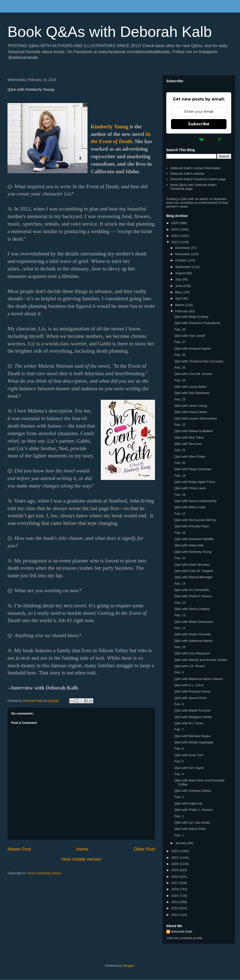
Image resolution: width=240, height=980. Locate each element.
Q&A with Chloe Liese (190, 488)
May (179, 292)
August (181, 273)
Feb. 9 (179, 672)
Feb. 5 (179, 761)
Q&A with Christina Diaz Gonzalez (199, 361)
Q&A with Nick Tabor (189, 437)
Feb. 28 (180, 329)
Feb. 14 (180, 584)
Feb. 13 (180, 603)
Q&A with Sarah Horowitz (192, 634)
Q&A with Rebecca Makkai (193, 431)
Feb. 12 (180, 615)
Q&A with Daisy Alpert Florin (195, 482)
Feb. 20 (180, 463)
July (179, 279)
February (182, 311)
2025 (175, 229)
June (179, 286)
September (184, 267)
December (183, 248)
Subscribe (199, 124)
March (180, 305)
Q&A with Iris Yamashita (191, 590)
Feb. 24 (180, 380)
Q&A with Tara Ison (188, 444)
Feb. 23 (180, 399)
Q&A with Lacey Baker (190, 387)
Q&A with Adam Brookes (192, 565)
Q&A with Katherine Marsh (193, 641)
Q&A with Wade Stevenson (194, 622)
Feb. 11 (180, 628)
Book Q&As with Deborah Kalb (110, 32)
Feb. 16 (180, 533)
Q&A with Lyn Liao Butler (192, 822)
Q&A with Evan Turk (189, 755)
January (181, 843)
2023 (175, 242)
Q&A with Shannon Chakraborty (197, 323)
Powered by (199, 139)
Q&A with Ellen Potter (190, 457)
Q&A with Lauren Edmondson (196, 418)
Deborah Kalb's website (187, 174)
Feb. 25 (180, 368)
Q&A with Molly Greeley (191, 317)
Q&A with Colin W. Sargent (194, 571)
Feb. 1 (179, 835)
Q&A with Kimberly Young (193, 552)
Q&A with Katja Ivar (188, 803)
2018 (175, 877)
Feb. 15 (180, 558)
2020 (175, 864)
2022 (175, 851)
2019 (175, 870)
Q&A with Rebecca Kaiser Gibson (198, 679)
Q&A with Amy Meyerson (192, 653)
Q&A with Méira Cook (190, 507)
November (183, 254)
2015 (175, 896)
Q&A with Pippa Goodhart (193, 469)
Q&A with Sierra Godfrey (192, 609)
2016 (175, 889)
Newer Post (19, 849)
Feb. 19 (180, 476)
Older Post (144, 849)
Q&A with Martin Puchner (192, 710)
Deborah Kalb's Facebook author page (198, 179)
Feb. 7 (179, 729)
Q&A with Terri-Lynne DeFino (195, 520)
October (181, 260)
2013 (175, 908)
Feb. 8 (179, 704)
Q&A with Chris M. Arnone (193, 374)
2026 (175, 223)
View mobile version (81, 859)
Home (82, 849)
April (179, 298)
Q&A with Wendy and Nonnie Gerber (201, 660)
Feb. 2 (179, 816)
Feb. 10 (180, 647)
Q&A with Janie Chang (190, 406)
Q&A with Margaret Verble (193, 717)
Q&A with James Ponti (190, 698)
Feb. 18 (180, 495)
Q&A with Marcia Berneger (193, 577)
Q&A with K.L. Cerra (189, 685)
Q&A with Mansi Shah (190, 829)
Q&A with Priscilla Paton (192, 526)
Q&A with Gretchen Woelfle (194, 539)
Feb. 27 (180, 342)
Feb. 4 (179, 774)
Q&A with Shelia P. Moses (193, 596)
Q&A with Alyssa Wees (191, 412)
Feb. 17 (180, 514)
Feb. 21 (180, 450)
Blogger (128, 966)
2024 (175, 236)
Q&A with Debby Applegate (194, 742)
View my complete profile (184, 938)
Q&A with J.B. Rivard (189, 666)
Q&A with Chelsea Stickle (193, 791)
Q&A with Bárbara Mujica (192, 736)
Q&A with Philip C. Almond (193, 810)
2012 (175, 915)
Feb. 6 (179, 749)
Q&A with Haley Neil (189, 545)
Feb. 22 (180, 425)
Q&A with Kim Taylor (189, 768)
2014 (175, 902)
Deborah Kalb (182, 932)
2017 (175, 883)
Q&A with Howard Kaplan (192, 349)
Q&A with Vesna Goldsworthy (195, 501)
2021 (175, 858)
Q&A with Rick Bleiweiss (192, 393)
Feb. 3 (179, 797)
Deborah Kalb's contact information (195, 168)
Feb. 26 (180, 355)
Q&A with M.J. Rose (189, 723)
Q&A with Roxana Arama (192, 691)
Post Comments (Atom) (44, 873)
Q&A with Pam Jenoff (190, 336)
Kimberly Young (109, 127)
